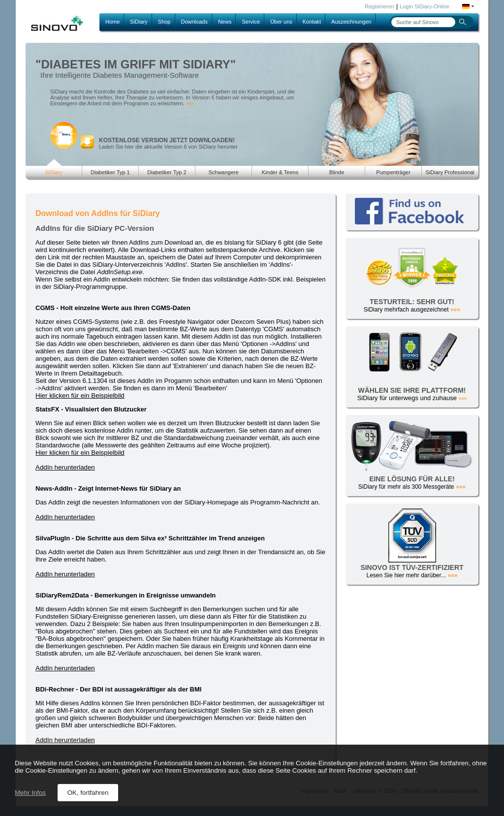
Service (251, 22)
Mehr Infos (30, 793)
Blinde (337, 172)
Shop (164, 22)
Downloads (194, 22)
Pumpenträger (393, 172)
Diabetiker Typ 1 (110, 172)
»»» (190, 104)
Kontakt (312, 22)
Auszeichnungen (351, 22)
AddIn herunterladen (65, 467)
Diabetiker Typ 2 (167, 172)
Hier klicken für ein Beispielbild (80, 395)
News (225, 22)
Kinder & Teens (280, 172)
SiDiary (139, 22)
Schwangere (223, 172)
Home (112, 22)
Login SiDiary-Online (425, 6)
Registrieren (379, 6)
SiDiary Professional (450, 172)
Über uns (281, 22)
